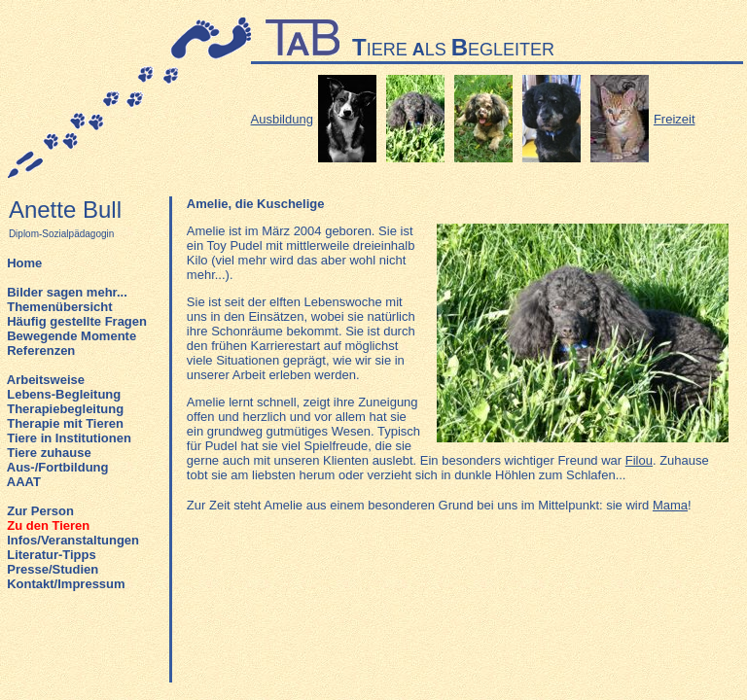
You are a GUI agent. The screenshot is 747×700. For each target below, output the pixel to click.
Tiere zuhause (49, 453)
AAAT (24, 482)
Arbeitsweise (46, 380)
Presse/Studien (53, 569)
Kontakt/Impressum (66, 584)
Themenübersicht (59, 307)
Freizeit (675, 119)
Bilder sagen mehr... (67, 292)
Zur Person (40, 511)
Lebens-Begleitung (64, 394)
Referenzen (41, 350)
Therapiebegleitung (65, 409)
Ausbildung (282, 119)
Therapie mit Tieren (65, 423)
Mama (670, 505)
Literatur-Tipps (52, 555)
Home (24, 263)
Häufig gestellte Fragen (77, 321)
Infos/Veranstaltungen (73, 540)
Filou (639, 460)
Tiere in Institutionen (69, 438)
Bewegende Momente (71, 336)
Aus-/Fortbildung (58, 467)
